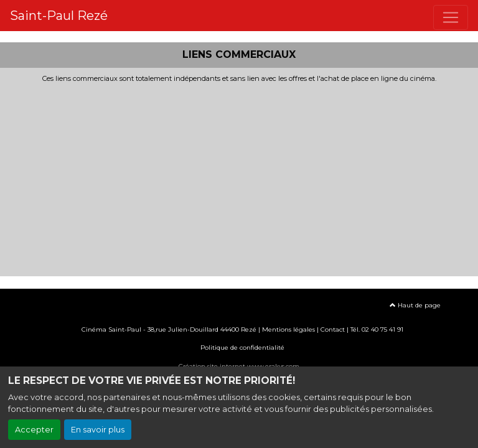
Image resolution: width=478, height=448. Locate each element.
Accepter (34, 430)
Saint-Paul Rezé (59, 16)
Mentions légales (288, 329)
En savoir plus (98, 430)
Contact (333, 329)
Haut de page (415, 305)
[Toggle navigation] (451, 17)
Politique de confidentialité (242, 348)
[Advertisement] (239, 176)
